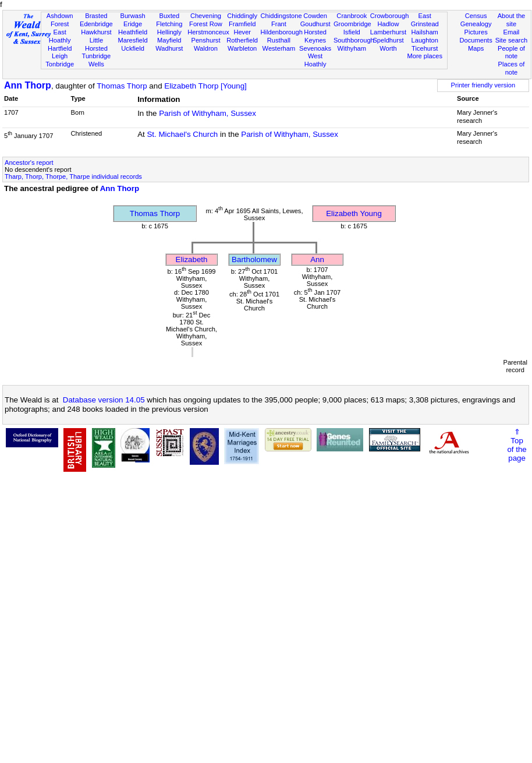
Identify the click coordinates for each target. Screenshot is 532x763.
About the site (512, 20)
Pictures (476, 32)
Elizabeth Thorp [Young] (205, 86)
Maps (476, 48)
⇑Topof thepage (517, 445)
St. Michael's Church (182, 134)
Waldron (206, 48)
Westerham (279, 48)
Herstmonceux (208, 32)
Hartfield (60, 48)
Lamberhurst (388, 32)
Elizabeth (192, 259)
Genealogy (476, 24)
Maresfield (132, 40)
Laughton (425, 40)
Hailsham (425, 32)
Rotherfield (242, 40)
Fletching (169, 24)
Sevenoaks (315, 48)
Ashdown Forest (60, 20)
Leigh (60, 56)
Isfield (352, 32)
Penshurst (205, 40)
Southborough (354, 40)
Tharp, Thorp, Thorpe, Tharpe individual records (73, 176)
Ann (317, 259)
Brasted (96, 16)
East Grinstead (425, 20)
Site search (512, 40)
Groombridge (352, 24)
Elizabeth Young (354, 213)
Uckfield (133, 48)
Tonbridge (60, 64)
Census (476, 16)
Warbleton (242, 48)
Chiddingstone (281, 16)
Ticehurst (425, 48)
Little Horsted (96, 44)
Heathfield (133, 32)
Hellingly (169, 32)
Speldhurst (388, 40)
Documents (476, 40)
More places (425, 56)
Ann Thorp (28, 85)
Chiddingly (242, 16)
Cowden (315, 16)
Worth (388, 48)
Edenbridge (96, 24)
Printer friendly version (483, 85)
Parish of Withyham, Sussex (208, 113)
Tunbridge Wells (97, 60)
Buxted (169, 16)
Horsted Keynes (315, 36)
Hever (242, 32)
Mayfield (169, 40)
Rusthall (279, 40)
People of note (511, 52)
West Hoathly (315, 60)
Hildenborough (282, 32)
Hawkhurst (96, 32)
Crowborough (390, 16)
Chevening (206, 16)
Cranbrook (352, 16)
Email (512, 32)
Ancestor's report (29, 163)
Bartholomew (254, 259)
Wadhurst (169, 48)
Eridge (133, 24)
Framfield (242, 24)
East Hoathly (60, 36)
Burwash (132, 16)
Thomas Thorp (122, 86)
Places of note (512, 68)
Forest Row (206, 24)
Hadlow (388, 24)
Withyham (352, 48)
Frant (279, 24)
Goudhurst (315, 24)
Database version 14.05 (104, 400)
